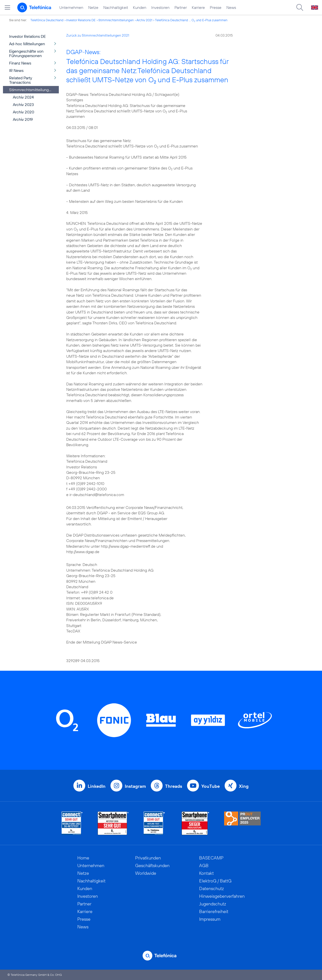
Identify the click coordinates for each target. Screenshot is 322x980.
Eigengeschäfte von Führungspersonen (26, 53)
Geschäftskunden (152, 865)
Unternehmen (71, 7)
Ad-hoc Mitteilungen (27, 44)
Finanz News (20, 63)
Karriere (198, 7)
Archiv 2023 (23, 104)
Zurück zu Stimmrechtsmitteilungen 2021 (98, 35)
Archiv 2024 (23, 97)
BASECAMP (211, 858)
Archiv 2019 (23, 119)
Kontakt (206, 873)
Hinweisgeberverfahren (222, 896)
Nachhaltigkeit (116, 7)
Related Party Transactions (21, 80)
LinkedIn (97, 786)
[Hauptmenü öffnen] (7, 7)
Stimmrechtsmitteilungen (116, 20)
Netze (93, 7)
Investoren (160, 7)
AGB (204, 865)
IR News (16, 70)
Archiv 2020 (23, 112)
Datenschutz (212, 888)
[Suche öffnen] (300, 7)
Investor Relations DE (81, 20)
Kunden (140, 7)
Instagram (135, 786)
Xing (244, 786)
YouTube (211, 786)
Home (83, 858)
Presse (216, 7)
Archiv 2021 (144, 20)
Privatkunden (148, 858)
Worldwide (146, 873)
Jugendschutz (213, 904)
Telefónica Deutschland (47, 20)
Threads (174, 786)
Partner (181, 7)
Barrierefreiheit (214, 911)
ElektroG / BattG (215, 881)
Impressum (210, 919)
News (231, 7)
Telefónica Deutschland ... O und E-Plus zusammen (191, 20)
